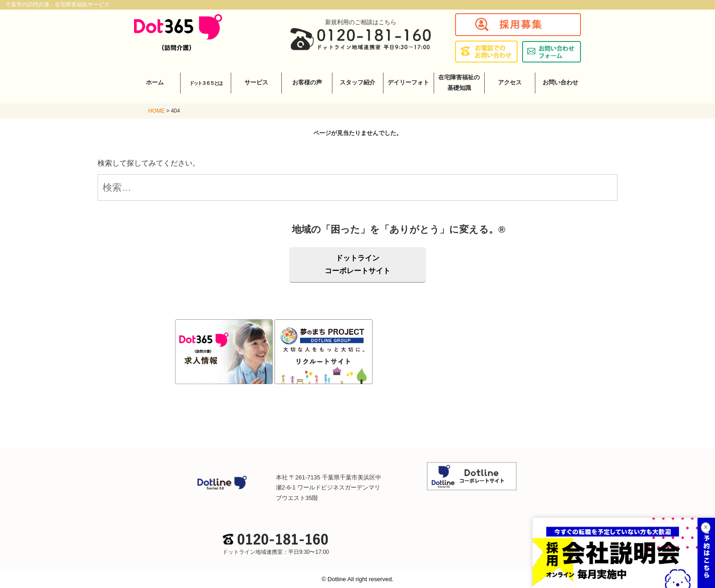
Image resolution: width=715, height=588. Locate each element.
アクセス (510, 82)
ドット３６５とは (206, 83)
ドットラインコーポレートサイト (357, 264)
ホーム (155, 82)
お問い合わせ (560, 82)
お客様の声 (307, 82)
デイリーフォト (408, 82)
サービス (256, 82)
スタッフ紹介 (357, 82)
